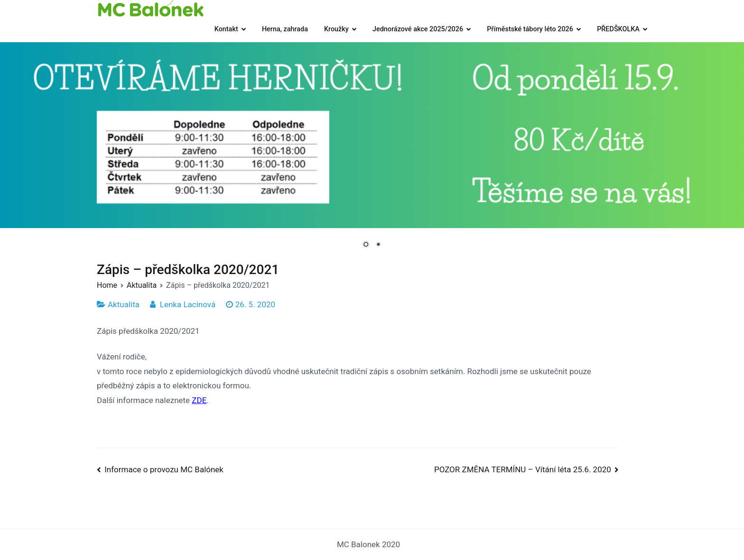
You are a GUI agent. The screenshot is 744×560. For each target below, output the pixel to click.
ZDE (199, 400)
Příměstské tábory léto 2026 (530, 29)
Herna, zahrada (285, 29)
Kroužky (336, 29)
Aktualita (124, 304)
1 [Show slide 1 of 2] (366, 245)
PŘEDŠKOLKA (618, 29)
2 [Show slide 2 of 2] (378, 245)
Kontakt (226, 29)
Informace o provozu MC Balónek (164, 469)
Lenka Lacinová (188, 304)
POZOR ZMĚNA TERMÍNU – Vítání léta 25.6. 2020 (523, 469)
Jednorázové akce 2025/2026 (418, 29)
